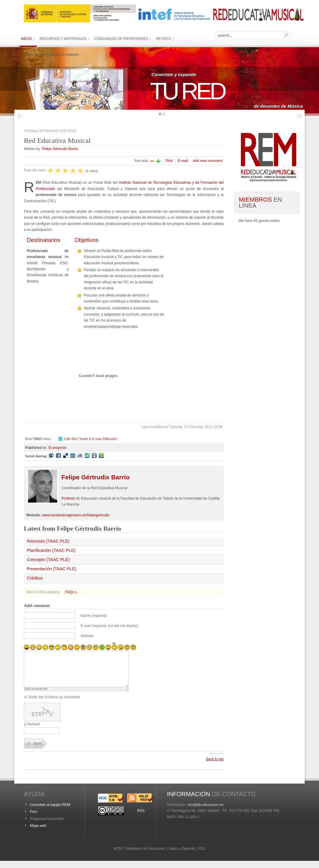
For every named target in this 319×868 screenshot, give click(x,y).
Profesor (68, 498)
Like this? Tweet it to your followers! (91, 439)
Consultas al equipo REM (50, 812)
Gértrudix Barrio (96, 477)
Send (38, 751)
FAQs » (71, 592)
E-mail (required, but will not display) (109, 626)
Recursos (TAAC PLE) (48, 541)
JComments (216, 761)
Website (87, 636)
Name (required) (93, 616)
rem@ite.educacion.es (205, 812)
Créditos (35, 578)
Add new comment (208, 161)
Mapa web (38, 833)
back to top (215, 766)
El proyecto (58, 448)
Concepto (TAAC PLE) (48, 560)
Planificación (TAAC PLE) (51, 550)
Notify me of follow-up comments (54, 704)
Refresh (34, 731)
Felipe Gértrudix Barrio (60, 149)
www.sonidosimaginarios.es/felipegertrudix (76, 515)
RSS (141, 818)
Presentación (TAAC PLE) (52, 569)
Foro (34, 819)
